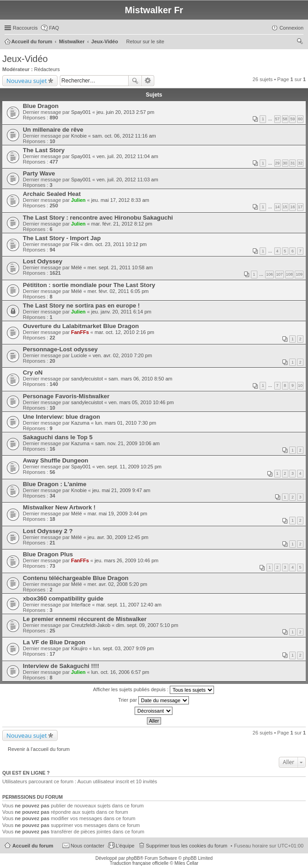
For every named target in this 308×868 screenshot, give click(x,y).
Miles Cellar (186, 863)
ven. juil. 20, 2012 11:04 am (127, 156)
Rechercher (135, 81)
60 (300, 119)
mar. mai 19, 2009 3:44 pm (117, 514)
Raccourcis (25, 28)
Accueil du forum (33, 846)
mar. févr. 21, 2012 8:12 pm (122, 224)
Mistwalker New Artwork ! (59, 507)
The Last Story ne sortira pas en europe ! (81, 306)
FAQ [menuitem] (54, 28)
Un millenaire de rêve (53, 130)
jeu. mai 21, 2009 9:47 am (121, 490)
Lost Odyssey (43, 261)
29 (277, 163)
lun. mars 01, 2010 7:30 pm (125, 423)
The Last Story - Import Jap (62, 238)
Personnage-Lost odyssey (60, 349)
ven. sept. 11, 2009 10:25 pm (129, 467)
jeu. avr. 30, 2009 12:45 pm (118, 537)
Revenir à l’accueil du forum (39, 749)
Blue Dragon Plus (48, 554)
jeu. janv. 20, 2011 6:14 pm (121, 312)
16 (292, 207)
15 (285, 207)
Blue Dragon (41, 106)
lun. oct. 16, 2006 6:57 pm (120, 672)
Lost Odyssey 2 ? (48, 531)
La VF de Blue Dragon (54, 642)
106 (269, 274)
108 (290, 274)
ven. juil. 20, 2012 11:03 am (127, 180)
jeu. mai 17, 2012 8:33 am (120, 200)
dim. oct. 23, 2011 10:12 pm (115, 244)
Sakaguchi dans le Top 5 (58, 437)
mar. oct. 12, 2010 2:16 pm (124, 332)
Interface (81, 605)
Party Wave (39, 173)
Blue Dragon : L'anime (55, 484)
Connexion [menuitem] (291, 28)
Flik (75, 244)
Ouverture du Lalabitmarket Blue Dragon (81, 326)
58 (285, 119)
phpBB (133, 858)
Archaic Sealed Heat (52, 194)
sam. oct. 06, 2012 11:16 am (124, 136)
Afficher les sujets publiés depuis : (154, 690)
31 (292, 163)
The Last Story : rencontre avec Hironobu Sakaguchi (98, 218)
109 (299, 274)
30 (285, 163)
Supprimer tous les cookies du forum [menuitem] (187, 846)
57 (277, 119)
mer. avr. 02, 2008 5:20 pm (117, 584)
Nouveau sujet (27, 81)
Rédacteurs (47, 69)
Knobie (79, 136)
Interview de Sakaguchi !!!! (61, 666)
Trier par (154, 700)
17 (300, 207)
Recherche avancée (148, 81)
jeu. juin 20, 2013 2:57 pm (125, 112)
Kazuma (80, 423)
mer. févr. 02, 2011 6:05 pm (118, 291)
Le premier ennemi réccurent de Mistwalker (85, 619)
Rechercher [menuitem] (300, 42)
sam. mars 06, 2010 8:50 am (141, 379)
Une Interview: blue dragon (61, 417)
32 (300, 163)
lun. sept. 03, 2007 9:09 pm (123, 648)
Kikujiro (79, 648)
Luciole (79, 355)
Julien (78, 200)
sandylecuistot (87, 379)
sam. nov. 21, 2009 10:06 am (127, 443)
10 (300, 385)
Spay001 (81, 112)
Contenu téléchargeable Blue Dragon (76, 578)
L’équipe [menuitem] (125, 846)
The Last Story (44, 150)
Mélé (77, 267)
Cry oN (33, 372)
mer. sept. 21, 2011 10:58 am (120, 267)
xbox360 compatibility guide (63, 598)
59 (292, 119)
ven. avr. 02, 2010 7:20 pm (122, 355)
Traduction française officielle (139, 863)
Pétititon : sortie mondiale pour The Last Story (89, 285)
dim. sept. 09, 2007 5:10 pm (147, 625)
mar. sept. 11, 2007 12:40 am (129, 605)
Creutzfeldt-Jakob (91, 625)
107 (279, 274)
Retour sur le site (145, 41)
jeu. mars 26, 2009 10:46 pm (126, 560)
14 (277, 207)
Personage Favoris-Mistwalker (66, 396)
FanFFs (80, 332)
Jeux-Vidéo (25, 59)
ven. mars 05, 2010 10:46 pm (141, 402)
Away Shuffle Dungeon (55, 460)
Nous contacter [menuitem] (88, 846)
